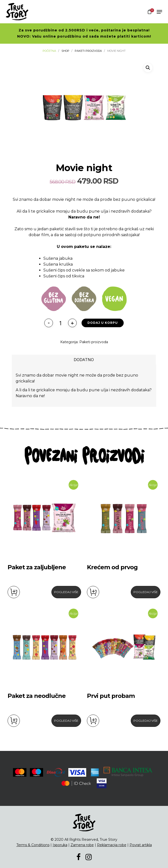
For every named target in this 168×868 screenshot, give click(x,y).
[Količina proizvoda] (60, 323)
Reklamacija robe (112, 845)
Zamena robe (82, 845)
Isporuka (60, 845)
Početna (49, 51)
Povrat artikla (141, 845)
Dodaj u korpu (103, 323)
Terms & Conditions (33, 845)
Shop (65, 51)
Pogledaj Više (66, 592)
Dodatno (84, 360)
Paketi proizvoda (88, 51)
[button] (148, 68)
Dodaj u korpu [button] (14, 592)
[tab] (84, 360)
